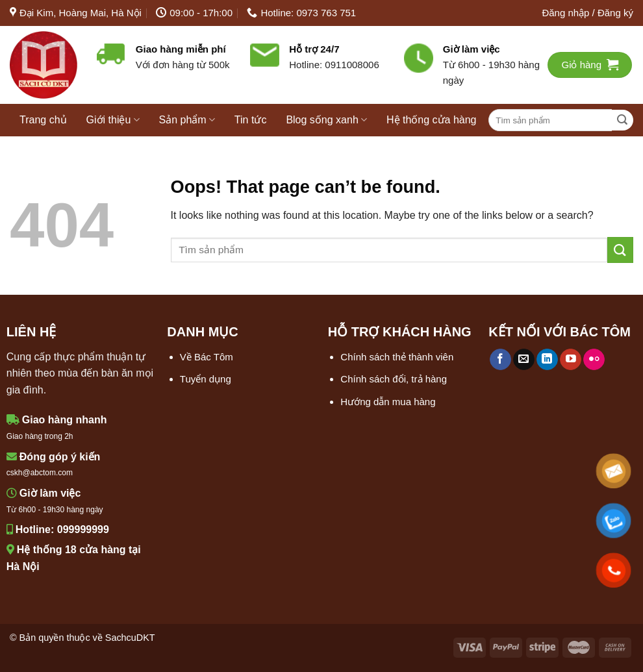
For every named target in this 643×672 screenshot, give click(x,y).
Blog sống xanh (326, 120)
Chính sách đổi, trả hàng (394, 379)
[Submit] (623, 120)
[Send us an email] (524, 360)
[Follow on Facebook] (500, 360)
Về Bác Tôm (207, 357)
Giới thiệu (113, 120)
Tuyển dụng (206, 379)
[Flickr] (594, 360)
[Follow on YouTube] (571, 360)
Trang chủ (43, 120)
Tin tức (251, 120)
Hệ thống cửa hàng (432, 120)
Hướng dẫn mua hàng (388, 402)
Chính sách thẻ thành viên (397, 357)
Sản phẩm (187, 120)
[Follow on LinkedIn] (547, 360)
